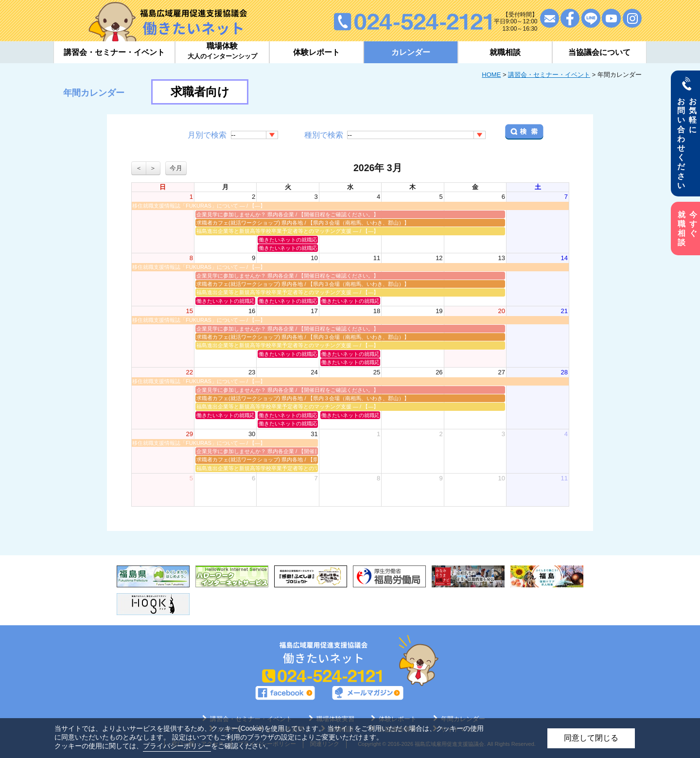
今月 (176, 168)
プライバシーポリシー (177, 746)
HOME (491, 75)
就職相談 (505, 52)
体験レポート (316, 52)
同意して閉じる (591, 738)
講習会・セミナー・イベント (549, 75)
